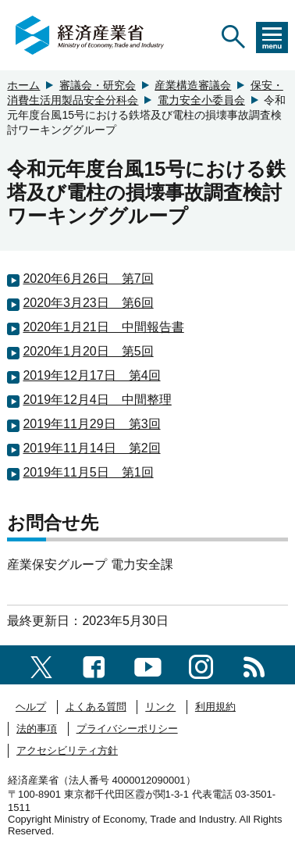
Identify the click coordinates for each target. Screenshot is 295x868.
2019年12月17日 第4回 (91, 375)
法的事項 (37, 729)
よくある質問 (96, 707)
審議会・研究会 (98, 85)
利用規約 (215, 707)
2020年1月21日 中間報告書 (103, 327)
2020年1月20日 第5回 (88, 351)
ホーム (23, 85)
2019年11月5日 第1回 (88, 472)
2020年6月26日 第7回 (88, 279)
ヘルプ (31, 707)
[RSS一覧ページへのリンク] (254, 664)
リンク (160, 707)
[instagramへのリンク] (201, 664)
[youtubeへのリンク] (148, 664)
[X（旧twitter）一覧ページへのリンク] (41, 664)
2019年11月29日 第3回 (91, 424)
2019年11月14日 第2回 (91, 448)
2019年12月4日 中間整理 (97, 400)
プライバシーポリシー (127, 729)
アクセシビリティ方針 (67, 750)
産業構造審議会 (193, 85)
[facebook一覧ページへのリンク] (94, 664)
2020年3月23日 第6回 (88, 303)
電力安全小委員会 (201, 100)
